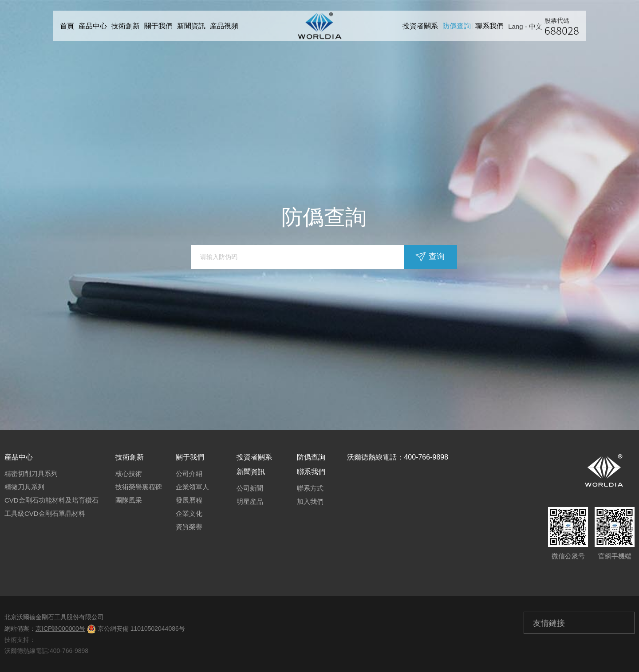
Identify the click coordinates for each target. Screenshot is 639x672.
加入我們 (310, 501)
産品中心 (93, 26)
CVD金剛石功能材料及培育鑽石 (51, 500)
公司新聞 (250, 488)
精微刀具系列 (24, 487)
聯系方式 (310, 488)
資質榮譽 (189, 527)
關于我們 (158, 26)
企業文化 (189, 513)
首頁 (67, 26)
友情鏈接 (549, 623)
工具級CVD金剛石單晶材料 (45, 513)
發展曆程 (189, 500)
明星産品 (250, 501)
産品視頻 (224, 26)
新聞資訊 (191, 26)
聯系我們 (492, 26)
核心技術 (129, 474)
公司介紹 (189, 474)
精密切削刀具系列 (31, 474)
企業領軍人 (192, 487)
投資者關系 (422, 26)
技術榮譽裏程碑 (139, 487)
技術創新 (126, 26)
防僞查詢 (459, 26)
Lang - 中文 (527, 26)
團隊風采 (129, 500)
